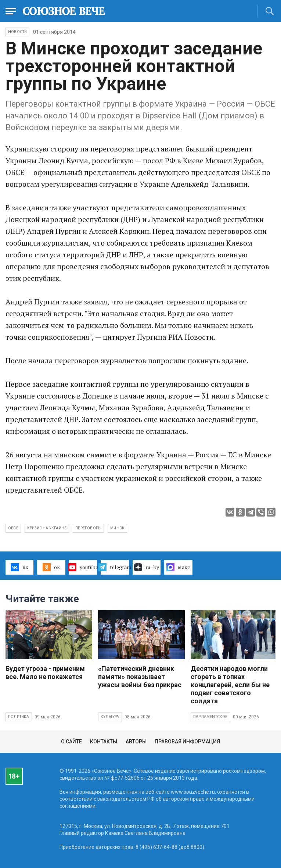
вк (19, 567)
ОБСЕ (13, 528)
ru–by (147, 567)
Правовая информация (187, 742)
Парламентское (210, 717)
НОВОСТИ (17, 32)
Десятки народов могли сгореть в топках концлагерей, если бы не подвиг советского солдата (230, 685)
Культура (110, 717)
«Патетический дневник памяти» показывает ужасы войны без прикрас (140, 677)
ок (51, 567)
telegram (115, 567)
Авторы (136, 742)
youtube (83, 567)
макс (178, 567)
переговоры (88, 528)
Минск (117, 528)
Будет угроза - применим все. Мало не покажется (45, 673)
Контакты (104, 742)
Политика (19, 717)
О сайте (71, 742)
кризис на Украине (47, 528)
